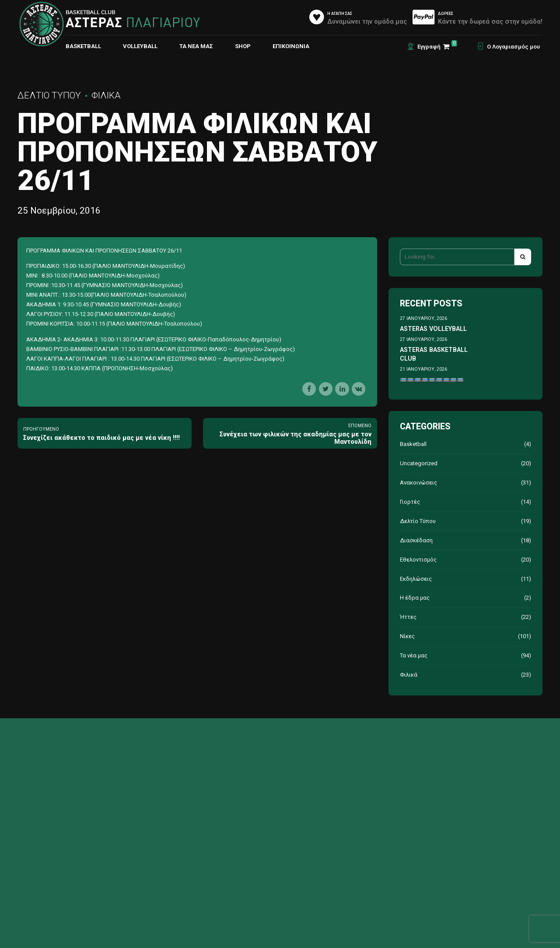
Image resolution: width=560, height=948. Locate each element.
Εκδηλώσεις (416, 579)
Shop (243, 46)
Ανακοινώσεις (418, 483)
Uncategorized (419, 463)
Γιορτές (410, 502)
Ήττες (408, 617)
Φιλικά (106, 95)
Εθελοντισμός (418, 560)
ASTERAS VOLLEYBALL (433, 329)
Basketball (413, 444)
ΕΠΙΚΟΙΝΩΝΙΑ (291, 46)
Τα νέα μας (196, 46)
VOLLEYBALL (140, 46)
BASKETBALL (83, 46)
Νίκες (407, 636)
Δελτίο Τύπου (49, 95)
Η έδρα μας (415, 598)
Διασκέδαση (416, 540)
